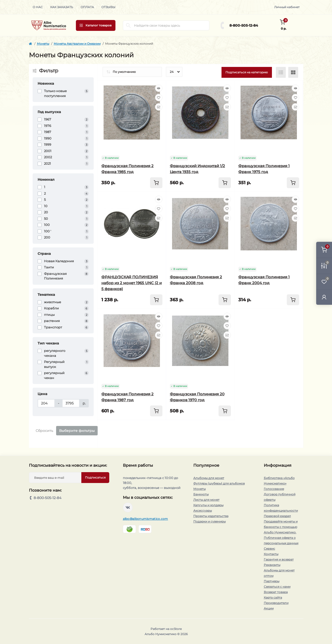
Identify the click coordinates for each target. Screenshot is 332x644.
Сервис (269, 549)
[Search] (128, 25)
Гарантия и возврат (279, 559)
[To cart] (156, 183)
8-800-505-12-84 (244, 25)
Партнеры (272, 581)
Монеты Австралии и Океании (77, 44)
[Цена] (46, 403)
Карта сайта (273, 597)
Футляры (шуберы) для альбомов (219, 483)
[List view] (281, 72)
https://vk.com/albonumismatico (128, 507)
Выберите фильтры (77, 431)
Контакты (271, 554)
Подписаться (95, 477)
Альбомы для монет (209, 478)
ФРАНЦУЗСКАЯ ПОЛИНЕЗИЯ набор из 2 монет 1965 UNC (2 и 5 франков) (132, 283)
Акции (269, 608)
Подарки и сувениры (210, 521)
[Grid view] (293, 72)
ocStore (176, 629)
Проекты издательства (211, 516)
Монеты (43, 44)
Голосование (274, 489)
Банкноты (201, 494)
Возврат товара (276, 592)
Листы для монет (206, 500)
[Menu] (96, 25)
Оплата (87, 7)
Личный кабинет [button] (287, 7)
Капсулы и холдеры (208, 505)
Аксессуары (203, 511)
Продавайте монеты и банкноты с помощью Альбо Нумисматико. (281, 527)
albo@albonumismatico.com (145, 519)
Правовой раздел (277, 516)
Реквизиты (272, 565)
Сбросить (44, 431)
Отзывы (108, 7)
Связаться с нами (277, 587)
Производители (276, 603)
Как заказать (62, 7)
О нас (38, 7)
